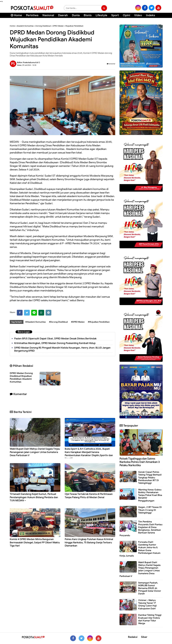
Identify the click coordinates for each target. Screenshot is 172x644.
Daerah (63, 15)
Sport (115, 15)
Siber (144, 637)
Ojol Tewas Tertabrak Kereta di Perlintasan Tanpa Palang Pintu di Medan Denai (89, 496)
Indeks (150, 15)
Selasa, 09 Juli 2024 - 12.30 (27, 65)
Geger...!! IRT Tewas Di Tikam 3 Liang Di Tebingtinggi (150, 510)
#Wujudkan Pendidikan (99, 322)
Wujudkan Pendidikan (74, 26)
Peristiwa (32, 15)
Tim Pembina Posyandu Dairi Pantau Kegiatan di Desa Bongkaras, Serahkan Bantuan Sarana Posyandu (141, 529)
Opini (126, 15)
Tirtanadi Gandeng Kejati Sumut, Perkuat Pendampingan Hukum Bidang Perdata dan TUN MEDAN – (34, 497)
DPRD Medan (58, 26)
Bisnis (88, 15)
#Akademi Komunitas (36, 322)
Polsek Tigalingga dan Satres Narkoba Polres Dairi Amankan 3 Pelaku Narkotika (140, 462)
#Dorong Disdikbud (58, 322)
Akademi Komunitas (25, 26)
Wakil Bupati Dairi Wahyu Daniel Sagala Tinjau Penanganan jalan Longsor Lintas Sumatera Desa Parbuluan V (35, 452)
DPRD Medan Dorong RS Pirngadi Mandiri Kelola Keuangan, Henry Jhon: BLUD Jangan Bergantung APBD (62, 349)
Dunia (76, 15)
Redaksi (133, 637)
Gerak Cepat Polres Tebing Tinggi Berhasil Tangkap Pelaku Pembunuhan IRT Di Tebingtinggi (150, 478)
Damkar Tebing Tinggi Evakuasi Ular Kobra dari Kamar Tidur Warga (150, 619)
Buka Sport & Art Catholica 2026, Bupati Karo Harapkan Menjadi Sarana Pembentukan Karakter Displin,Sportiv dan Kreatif (89, 454)
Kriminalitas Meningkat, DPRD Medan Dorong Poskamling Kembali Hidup (55, 343)
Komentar (111, 64)
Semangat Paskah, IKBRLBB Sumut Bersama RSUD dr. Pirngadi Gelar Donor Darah (150, 588)
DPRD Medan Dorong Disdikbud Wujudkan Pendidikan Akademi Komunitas (21, 378)
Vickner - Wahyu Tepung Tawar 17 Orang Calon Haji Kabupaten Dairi (147, 604)
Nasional (48, 15)
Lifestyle (101, 15)
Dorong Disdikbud (43, 26)
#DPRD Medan (78, 322)
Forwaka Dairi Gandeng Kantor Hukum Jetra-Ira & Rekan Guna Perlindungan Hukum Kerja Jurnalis (140, 549)
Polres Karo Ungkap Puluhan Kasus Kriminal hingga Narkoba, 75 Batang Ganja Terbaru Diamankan (89, 542)
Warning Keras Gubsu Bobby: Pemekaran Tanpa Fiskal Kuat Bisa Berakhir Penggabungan (150, 495)
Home (16, 15)
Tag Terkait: (17, 322)
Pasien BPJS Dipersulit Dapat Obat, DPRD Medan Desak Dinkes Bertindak (55, 339)
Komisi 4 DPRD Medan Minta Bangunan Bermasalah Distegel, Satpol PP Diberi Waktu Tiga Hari (35, 542)
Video (138, 15)
